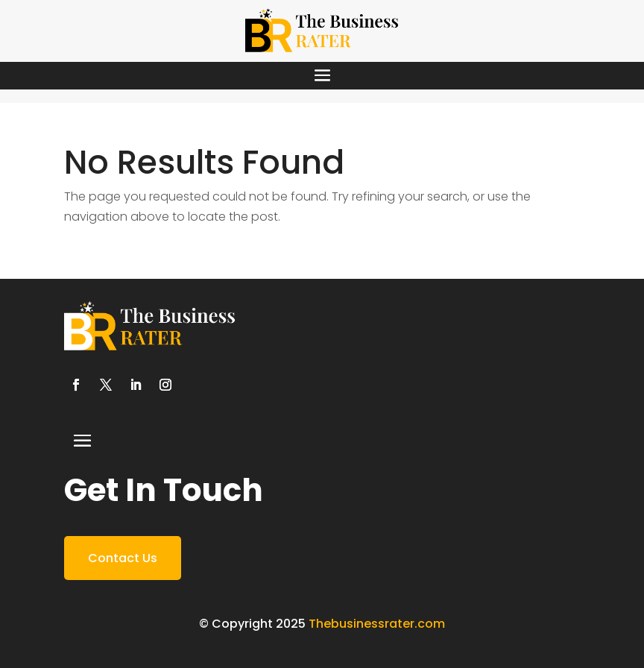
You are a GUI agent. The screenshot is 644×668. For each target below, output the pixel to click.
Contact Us (123, 558)
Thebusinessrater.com (377, 624)
